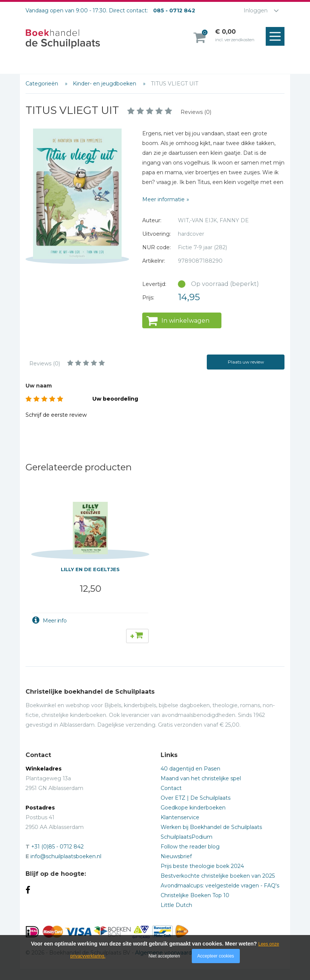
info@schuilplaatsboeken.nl (66, 856)
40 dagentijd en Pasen (190, 769)
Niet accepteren (164, 956)
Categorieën (43, 84)
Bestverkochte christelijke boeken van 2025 (218, 876)
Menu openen (277, 37)
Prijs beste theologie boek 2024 (202, 866)
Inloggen (256, 10)
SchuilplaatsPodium (187, 837)
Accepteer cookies (216, 956)
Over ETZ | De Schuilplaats (196, 798)
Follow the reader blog (190, 847)
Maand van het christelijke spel (201, 778)
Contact (171, 788)
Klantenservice (180, 817)
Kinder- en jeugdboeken (105, 84)
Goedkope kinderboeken (193, 808)
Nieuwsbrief (176, 856)
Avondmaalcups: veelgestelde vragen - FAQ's (220, 886)
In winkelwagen (185, 321)
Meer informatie (163, 199)
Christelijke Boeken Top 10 (195, 895)
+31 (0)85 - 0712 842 (57, 847)
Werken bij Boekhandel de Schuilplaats (211, 827)
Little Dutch (176, 905)
